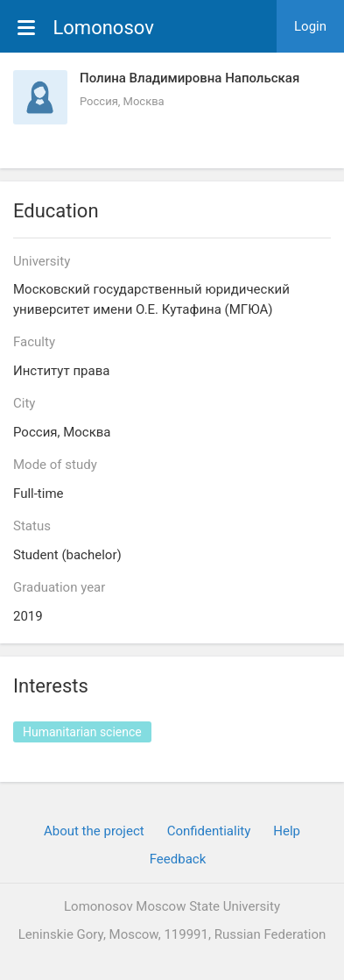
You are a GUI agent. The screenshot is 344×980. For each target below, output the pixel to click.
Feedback (178, 859)
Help (287, 831)
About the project (94, 831)
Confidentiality (209, 831)
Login (310, 26)
